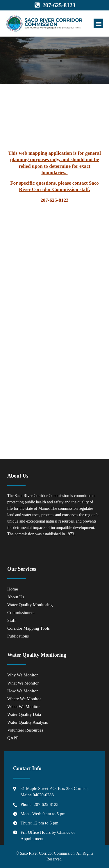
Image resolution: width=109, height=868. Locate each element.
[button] (98, 23)
